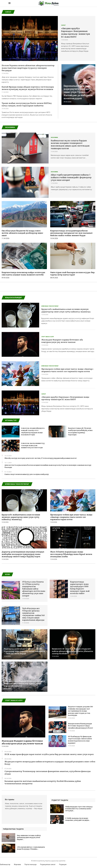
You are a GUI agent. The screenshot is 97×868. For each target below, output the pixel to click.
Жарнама (17, 864)
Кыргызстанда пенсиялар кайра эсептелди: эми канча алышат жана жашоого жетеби (23, 274)
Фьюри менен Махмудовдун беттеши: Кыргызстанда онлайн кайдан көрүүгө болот (81, 726)
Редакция (63, 864)
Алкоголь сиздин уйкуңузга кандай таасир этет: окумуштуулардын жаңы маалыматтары (33, 431)
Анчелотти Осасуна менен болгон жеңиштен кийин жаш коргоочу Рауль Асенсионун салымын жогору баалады (48, 466)
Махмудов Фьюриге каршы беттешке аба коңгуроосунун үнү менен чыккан (22, 742)
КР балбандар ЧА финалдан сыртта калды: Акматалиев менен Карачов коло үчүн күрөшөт (80, 740)
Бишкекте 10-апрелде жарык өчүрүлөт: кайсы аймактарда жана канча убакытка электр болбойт (72, 651)
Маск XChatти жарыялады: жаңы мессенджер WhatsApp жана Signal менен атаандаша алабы (71, 554)
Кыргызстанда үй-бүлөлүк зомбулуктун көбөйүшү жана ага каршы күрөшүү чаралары (80, 431)
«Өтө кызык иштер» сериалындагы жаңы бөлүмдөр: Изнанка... (31, 848)
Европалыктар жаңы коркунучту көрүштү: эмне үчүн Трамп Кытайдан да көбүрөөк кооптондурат (78, 92)
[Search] (88, 3)
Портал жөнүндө (31, 864)
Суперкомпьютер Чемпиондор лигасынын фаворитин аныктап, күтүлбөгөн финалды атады (48, 773)
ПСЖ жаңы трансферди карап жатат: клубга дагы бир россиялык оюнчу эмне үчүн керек (49, 754)
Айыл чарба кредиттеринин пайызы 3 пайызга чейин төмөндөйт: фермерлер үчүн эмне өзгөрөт (71, 177)
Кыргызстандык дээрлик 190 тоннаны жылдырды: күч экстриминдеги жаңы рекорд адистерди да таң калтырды (80, 711)
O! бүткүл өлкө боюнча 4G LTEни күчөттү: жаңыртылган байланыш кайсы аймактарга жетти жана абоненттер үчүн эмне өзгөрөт (34, 589)
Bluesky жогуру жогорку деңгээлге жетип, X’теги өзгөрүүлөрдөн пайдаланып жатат (41, 458)
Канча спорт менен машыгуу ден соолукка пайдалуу (27, 474)
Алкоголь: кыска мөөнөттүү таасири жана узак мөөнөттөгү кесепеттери (33, 445)
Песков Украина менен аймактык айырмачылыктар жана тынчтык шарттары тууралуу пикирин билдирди (28, 68)
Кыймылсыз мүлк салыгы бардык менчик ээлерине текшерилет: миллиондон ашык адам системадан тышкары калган (70, 145)
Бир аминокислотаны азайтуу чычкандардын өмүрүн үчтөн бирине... (29, 837)
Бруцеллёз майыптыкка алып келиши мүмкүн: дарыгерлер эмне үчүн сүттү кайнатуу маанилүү (21, 517)
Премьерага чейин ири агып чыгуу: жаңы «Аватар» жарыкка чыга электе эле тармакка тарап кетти (71, 517)
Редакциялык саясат (48, 864)
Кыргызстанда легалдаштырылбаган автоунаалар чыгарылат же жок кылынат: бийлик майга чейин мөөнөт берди (71, 233)
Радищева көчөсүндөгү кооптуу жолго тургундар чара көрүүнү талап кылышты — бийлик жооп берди (24, 651)
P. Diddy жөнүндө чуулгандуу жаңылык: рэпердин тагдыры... (78, 819)
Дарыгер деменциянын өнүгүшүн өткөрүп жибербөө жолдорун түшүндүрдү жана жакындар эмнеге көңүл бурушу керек (23, 554)
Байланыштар (5, 864)
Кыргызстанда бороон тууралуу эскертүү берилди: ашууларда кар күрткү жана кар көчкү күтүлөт (24, 684)
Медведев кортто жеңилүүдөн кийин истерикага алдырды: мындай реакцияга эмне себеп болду (50, 763)
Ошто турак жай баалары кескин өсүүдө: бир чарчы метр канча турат (72, 274)
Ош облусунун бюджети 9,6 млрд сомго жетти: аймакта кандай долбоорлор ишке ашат (22, 233)
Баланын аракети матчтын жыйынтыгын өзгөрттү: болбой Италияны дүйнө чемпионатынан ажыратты (43, 782)
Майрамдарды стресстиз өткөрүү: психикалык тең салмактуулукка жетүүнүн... (79, 809)
